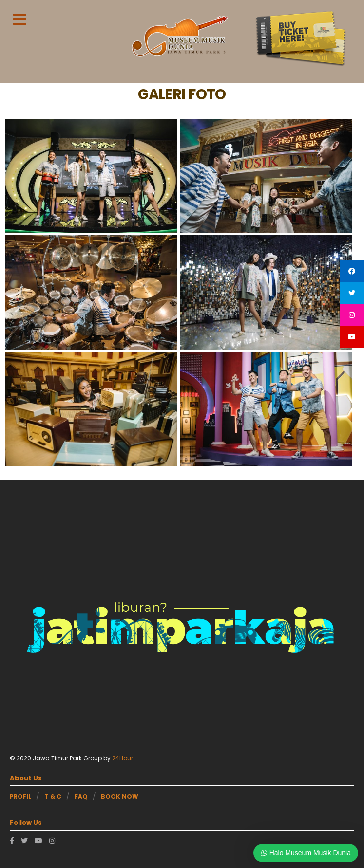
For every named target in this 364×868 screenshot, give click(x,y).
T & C (53, 797)
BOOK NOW (120, 797)
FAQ (81, 797)
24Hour (123, 758)
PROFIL (20, 797)
